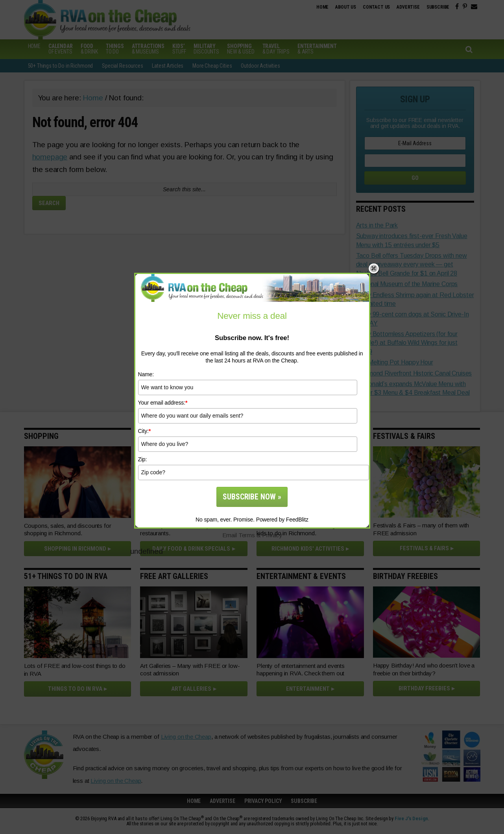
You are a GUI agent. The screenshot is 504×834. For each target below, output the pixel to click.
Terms (247, 535)
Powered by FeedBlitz (282, 520)
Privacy (272, 535)
